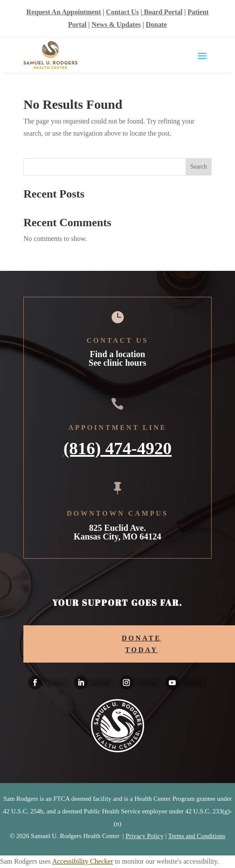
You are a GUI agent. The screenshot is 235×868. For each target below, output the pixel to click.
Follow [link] (56, 682)
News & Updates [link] (116, 24)
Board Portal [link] (162, 12)
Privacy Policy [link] (145, 836)
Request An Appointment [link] (64, 12)
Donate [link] (156, 24)
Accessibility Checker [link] (82, 861)
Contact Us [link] (122, 12)
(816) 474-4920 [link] (118, 447)
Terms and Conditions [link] (196, 836)
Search (199, 167)
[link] (35, 683)
